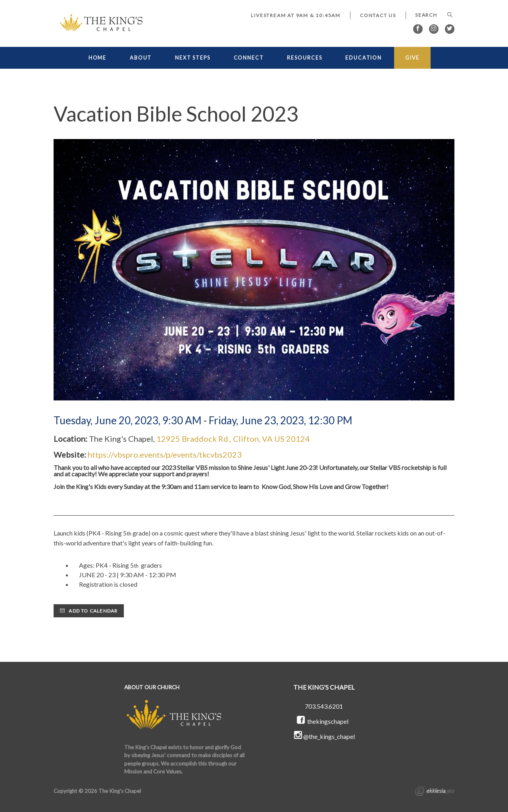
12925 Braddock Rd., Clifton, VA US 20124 (233, 439)
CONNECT (249, 58)
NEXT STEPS (193, 58)
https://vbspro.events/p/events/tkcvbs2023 (165, 454)
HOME (98, 58)
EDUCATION (364, 58)
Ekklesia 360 (435, 792)
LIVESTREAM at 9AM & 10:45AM (296, 15)
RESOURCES (304, 58)
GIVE (413, 58)
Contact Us (378, 15)
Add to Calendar (89, 611)
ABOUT (141, 58)
